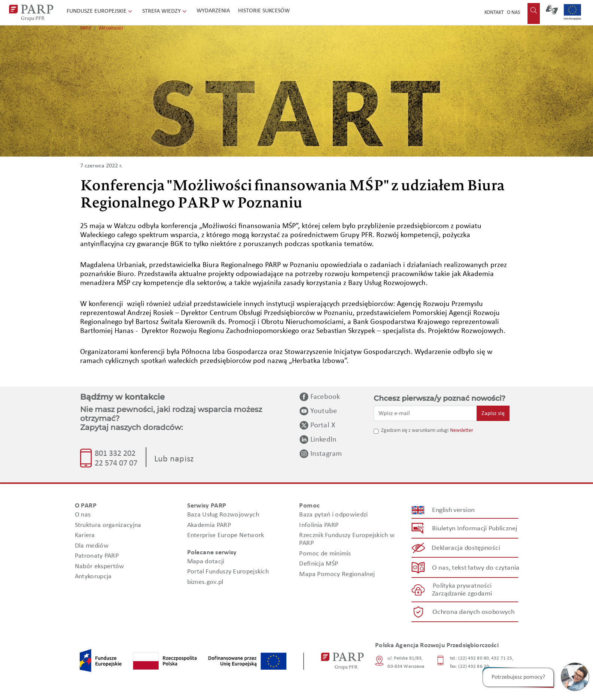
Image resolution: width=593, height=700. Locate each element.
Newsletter (462, 431)
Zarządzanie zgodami (462, 594)
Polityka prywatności (462, 586)
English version (454, 510)
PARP (86, 28)
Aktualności (111, 28)
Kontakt (494, 13)
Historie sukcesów (264, 11)
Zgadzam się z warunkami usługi (415, 431)
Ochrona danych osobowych (474, 612)
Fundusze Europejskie (100, 11)
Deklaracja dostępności (466, 548)
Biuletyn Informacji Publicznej (475, 529)
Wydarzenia (213, 11)
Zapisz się (493, 413)
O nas (513, 13)
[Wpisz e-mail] (425, 413)
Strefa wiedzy (165, 11)
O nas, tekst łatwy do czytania (476, 568)
